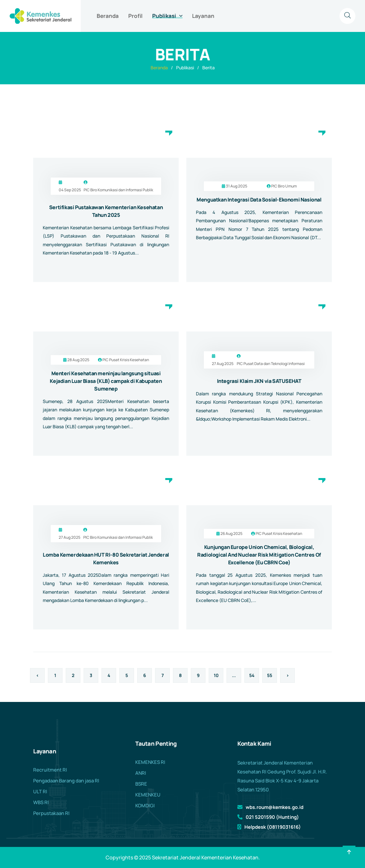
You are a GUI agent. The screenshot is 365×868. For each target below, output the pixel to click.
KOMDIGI (145, 806)
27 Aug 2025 (223, 364)
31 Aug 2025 (237, 186)
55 (270, 675)
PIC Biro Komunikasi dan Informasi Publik (118, 190)
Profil (135, 16)
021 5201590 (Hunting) (272, 817)
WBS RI (41, 802)
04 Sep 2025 (70, 190)
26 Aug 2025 (231, 533)
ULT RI (40, 792)
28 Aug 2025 (78, 360)
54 (252, 675)
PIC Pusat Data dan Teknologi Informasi (271, 364)
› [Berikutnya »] (288, 675)
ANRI (141, 773)
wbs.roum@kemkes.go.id (275, 807)
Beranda (108, 16)
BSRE (141, 784)
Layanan (203, 16)
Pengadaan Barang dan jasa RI (66, 781)
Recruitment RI (50, 770)
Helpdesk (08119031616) (273, 827)
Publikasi (164, 16)
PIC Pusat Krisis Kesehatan (126, 360)
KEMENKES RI (150, 762)
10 (216, 675)
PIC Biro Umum (284, 186)
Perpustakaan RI (51, 813)
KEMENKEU (148, 795)
